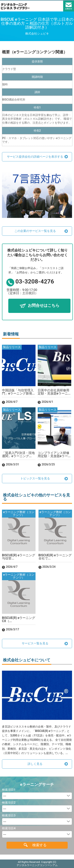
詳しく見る (35, 764)
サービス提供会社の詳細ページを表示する (35, 157)
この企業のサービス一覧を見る (35, 231)
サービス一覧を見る (35, 643)
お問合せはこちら (44, 306)
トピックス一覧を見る (35, 478)
